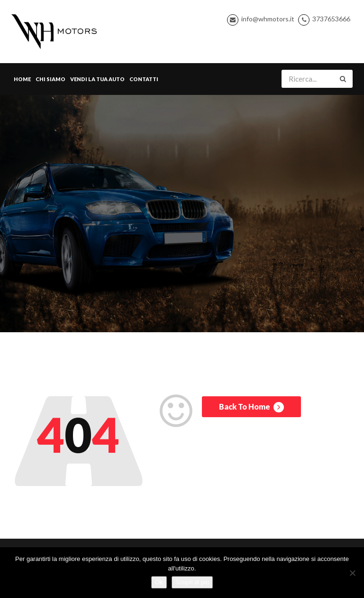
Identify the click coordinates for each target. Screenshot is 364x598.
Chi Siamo (50, 79)
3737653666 (331, 19)
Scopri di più (192, 582)
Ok (159, 582)
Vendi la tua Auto (97, 79)
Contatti (144, 79)
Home (22, 79)
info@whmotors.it (268, 19)
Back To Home (251, 407)
